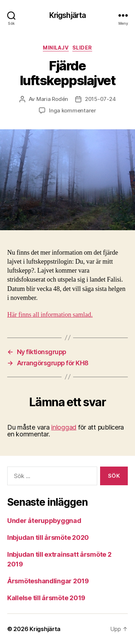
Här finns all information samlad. (50, 315)
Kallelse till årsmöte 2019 (46, 598)
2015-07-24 (100, 99)
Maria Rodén (52, 99)
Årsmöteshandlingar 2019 (48, 581)
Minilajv (56, 48)
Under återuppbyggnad (44, 521)
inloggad (64, 427)
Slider (82, 48)
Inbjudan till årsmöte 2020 (48, 538)
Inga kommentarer (73, 110)
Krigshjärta (67, 15)
